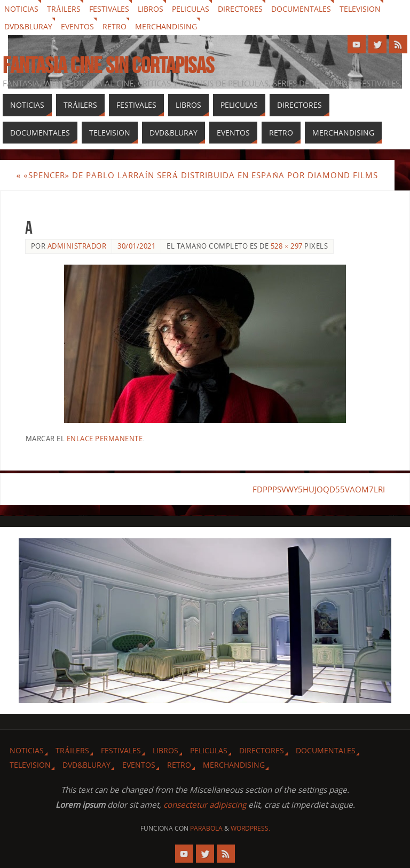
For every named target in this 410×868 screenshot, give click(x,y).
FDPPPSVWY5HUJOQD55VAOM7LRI (319, 489)
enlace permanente (105, 439)
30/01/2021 (136, 246)
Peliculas (191, 9)
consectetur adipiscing (205, 805)
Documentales (301, 9)
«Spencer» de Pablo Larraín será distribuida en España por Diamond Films (197, 175)
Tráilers (64, 9)
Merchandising (166, 26)
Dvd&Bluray (28, 26)
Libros (151, 9)
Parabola (206, 828)
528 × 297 (287, 246)
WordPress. (250, 828)
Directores (240, 9)
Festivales (109, 9)
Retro (115, 26)
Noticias (21, 9)
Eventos (77, 26)
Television (360, 9)
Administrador (77, 246)
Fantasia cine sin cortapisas (108, 65)
